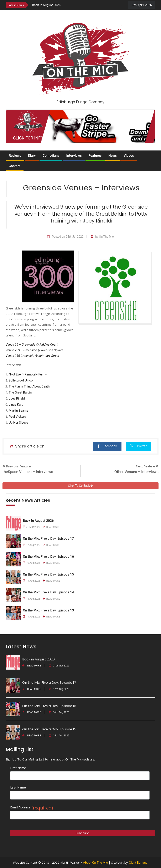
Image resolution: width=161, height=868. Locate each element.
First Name (18, 768)
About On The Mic (95, 863)
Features (95, 156)
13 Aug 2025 (32, 617)
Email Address (32, 807)
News (113, 156)
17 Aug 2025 (32, 545)
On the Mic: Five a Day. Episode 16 (48, 557)
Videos (129, 156)
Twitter (138, 446)
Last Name (18, 787)
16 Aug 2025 (32, 563)
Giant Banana (138, 863)
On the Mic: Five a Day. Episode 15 (48, 574)
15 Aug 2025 (32, 581)
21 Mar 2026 (32, 527)
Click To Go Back (80, 486)
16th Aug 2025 (59, 712)
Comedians (51, 156)
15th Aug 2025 (59, 736)
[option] (77, 5)
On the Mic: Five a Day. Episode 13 (48, 610)
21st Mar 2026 (59, 666)
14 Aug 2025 (32, 599)
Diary (32, 156)
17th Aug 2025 (59, 689)
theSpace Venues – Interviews (28, 472)
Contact (15, 166)
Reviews (15, 156)
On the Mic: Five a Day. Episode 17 (48, 539)
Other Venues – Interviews (136, 472)
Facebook (107, 446)
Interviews (74, 156)
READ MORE (51, 527)
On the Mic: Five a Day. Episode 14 (48, 592)
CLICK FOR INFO (28, 138)
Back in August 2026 (46, 5)
